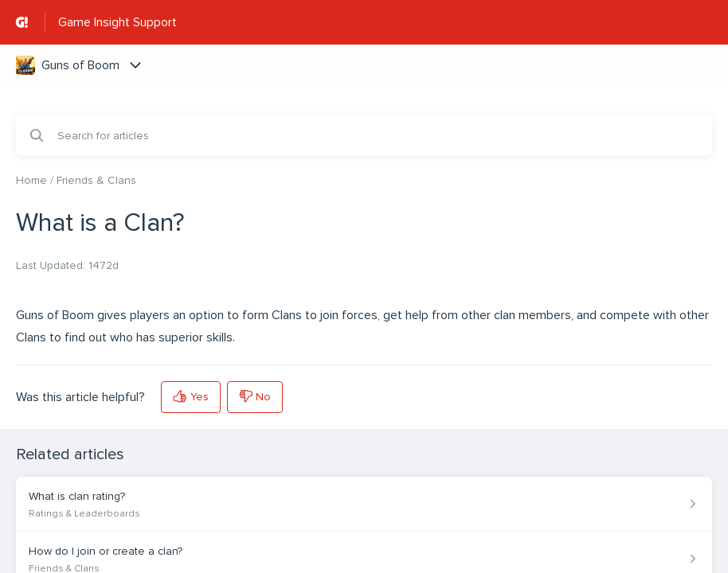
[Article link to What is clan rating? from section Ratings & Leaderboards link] (364, 504)
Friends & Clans (96, 180)
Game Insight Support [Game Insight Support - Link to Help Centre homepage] (117, 22)
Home (31, 180)
